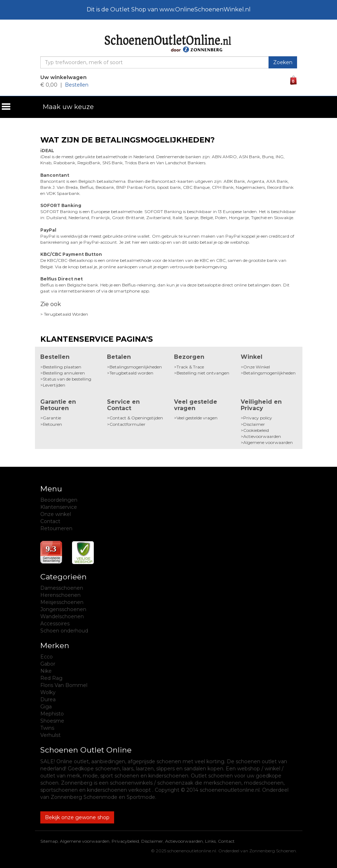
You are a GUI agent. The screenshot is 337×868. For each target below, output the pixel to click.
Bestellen (77, 85)
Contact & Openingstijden (136, 418)
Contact (50, 521)
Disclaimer (254, 424)
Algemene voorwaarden (268, 442)
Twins (47, 728)
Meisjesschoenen (62, 602)
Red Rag (51, 678)
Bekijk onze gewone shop (77, 817)
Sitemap (49, 841)
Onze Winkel (257, 367)
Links (210, 841)
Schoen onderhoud (64, 631)
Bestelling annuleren (64, 373)
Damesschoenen (62, 588)
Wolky (48, 692)
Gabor (48, 664)
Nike (46, 671)
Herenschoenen (60, 595)
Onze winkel (56, 514)
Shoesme (52, 721)
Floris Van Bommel (64, 685)
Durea (48, 699)
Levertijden (54, 385)
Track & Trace (190, 367)
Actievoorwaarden (262, 436)
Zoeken (283, 62)
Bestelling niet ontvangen (203, 373)
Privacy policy (258, 418)
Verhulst (50, 735)
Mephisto (52, 714)
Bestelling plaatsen (62, 367)
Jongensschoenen (63, 609)
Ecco (47, 657)
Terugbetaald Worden (66, 314)
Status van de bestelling (67, 379)
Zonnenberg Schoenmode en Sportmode (103, 797)
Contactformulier (127, 424)
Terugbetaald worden (131, 373)
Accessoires (55, 624)
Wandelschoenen (62, 616)
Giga (46, 707)
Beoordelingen (59, 500)
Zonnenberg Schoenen (273, 851)
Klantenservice (59, 507)
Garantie (52, 418)
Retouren (52, 424)
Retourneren (56, 528)
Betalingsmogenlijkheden (136, 367)
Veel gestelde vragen (197, 418)
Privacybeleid (125, 841)
